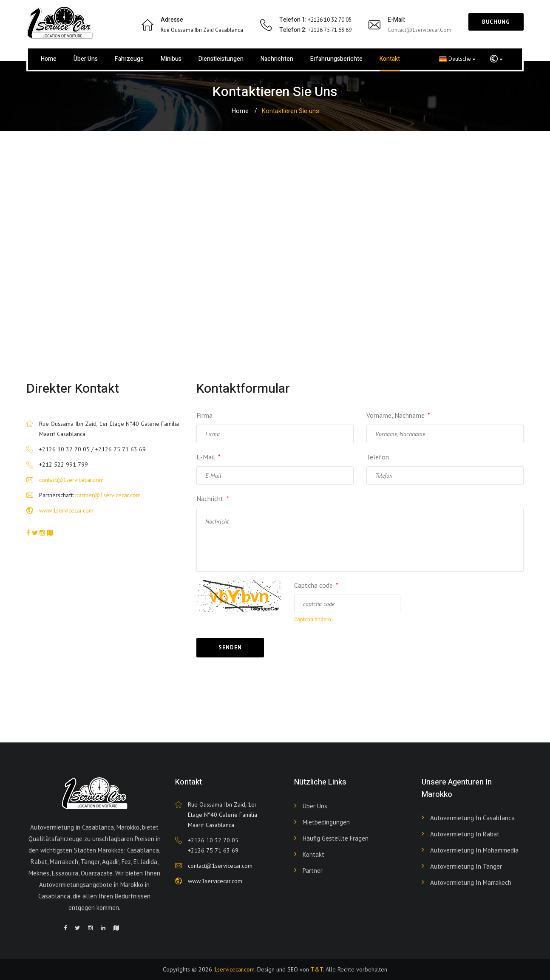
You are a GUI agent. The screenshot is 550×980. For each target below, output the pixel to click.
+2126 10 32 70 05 (213, 840)
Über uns (86, 59)
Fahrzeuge (129, 59)
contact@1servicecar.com (420, 30)
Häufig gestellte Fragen (336, 838)
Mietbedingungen (326, 822)
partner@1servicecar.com (108, 495)
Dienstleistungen (221, 59)
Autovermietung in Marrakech (471, 882)
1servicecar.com (234, 969)
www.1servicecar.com (66, 510)
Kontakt (390, 59)
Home (49, 59)
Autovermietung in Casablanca (472, 818)
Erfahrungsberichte (336, 59)
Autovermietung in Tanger (466, 866)
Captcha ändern (313, 619)
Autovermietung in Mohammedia (474, 850)
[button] (496, 59)
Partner (313, 871)
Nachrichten (277, 59)
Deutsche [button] (457, 59)
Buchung (496, 22)
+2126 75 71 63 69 (213, 850)
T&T (317, 969)
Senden (230, 647)
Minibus (171, 59)
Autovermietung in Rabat (465, 834)
